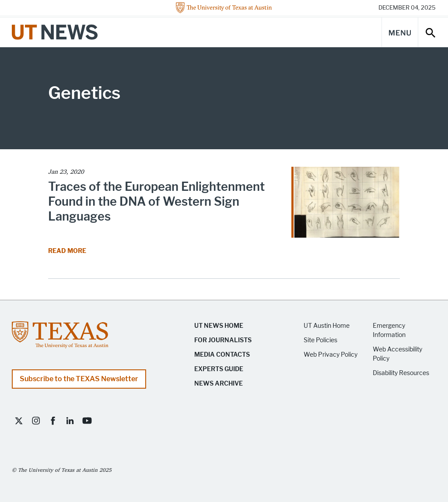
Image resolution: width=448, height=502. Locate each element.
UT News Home (219, 326)
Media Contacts (222, 355)
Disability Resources (401, 373)
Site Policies (320, 340)
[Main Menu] (400, 32)
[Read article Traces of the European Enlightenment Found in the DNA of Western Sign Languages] (346, 205)
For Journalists (223, 340)
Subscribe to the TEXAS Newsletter (79, 379)
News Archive (219, 384)
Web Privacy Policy (331, 355)
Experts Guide (219, 369)
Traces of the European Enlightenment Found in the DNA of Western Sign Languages (156, 202)
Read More (68, 251)
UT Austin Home (327, 326)
